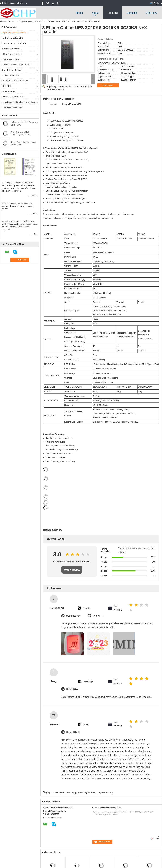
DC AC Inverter (8, 91)
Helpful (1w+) (73, 732)
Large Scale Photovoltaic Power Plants (19, 102)
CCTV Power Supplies (11, 54)
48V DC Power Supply (11, 70)
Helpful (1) (98, 616)
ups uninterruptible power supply (62, 792)
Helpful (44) (72, 689)
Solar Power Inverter (11, 59)
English (158, 3)
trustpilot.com (74, 616)
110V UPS (6, 86)
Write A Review (72, 570)
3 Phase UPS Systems (12, 49)
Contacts (132, 13)
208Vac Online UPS (10, 75)
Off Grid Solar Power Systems (15, 81)
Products (113, 13)
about (95, 13)
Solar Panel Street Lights (13, 107)
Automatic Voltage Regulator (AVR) (17, 65)
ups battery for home (87, 792)
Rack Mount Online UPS (12, 38)
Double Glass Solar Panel (13, 97)
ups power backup (105, 792)
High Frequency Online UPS (32, 21)
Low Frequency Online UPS (14, 43)
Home (79, 13)
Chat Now (151, 13)
